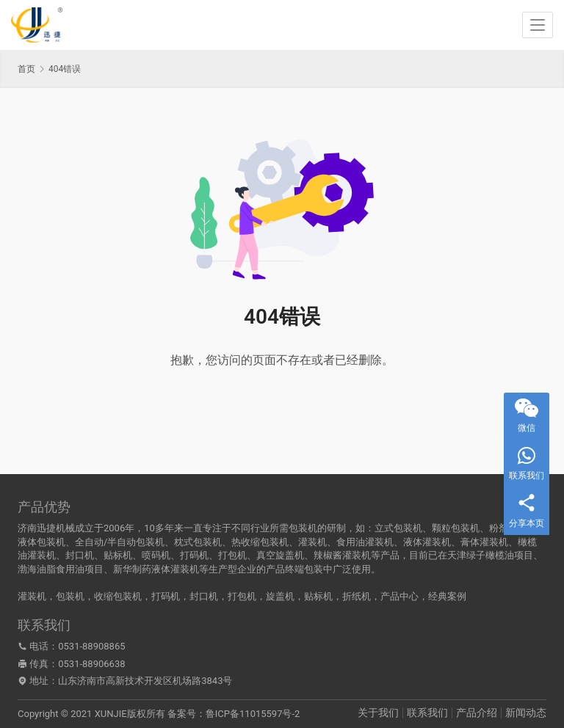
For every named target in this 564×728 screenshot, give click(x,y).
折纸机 (357, 596)
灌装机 (32, 596)
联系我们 (427, 713)
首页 (26, 69)
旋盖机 (280, 596)
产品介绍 (477, 713)
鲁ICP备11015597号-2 (253, 714)
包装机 (70, 596)
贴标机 (318, 596)
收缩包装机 (118, 596)
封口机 (204, 596)
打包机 (242, 596)
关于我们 (378, 713)
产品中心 (399, 596)
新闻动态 (526, 713)
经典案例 (447, 596)
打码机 (166, 596)
